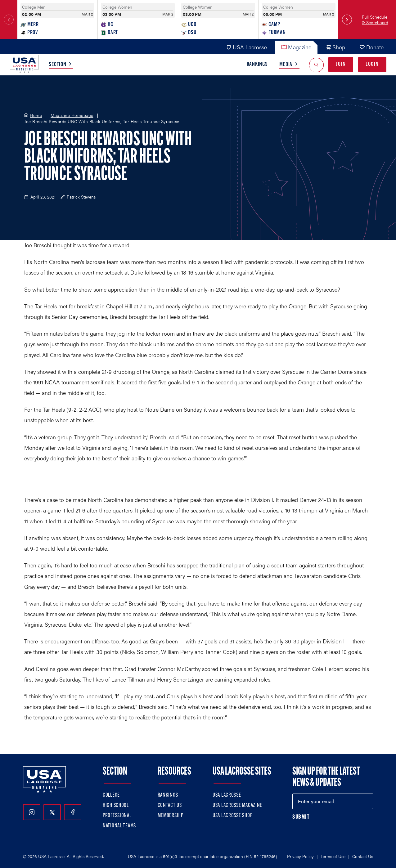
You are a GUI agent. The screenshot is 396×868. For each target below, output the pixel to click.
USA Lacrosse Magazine (237, 805)
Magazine (296, 47)
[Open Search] (316, 65)
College (111, 795)
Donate (371, 47)
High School (116, 805)
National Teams (119, 826)
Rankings (257, 64)
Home (36, 115)
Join (341, 64)
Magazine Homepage (72, 115)
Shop (335, 47)
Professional (117, 816)
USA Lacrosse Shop (232, 816)
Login (372, 64)
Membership (171, 816)
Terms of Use (333, 856)
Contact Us (170, 805)
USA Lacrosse (246, 47)
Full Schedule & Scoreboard (375, 20)
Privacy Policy (300, 856)
